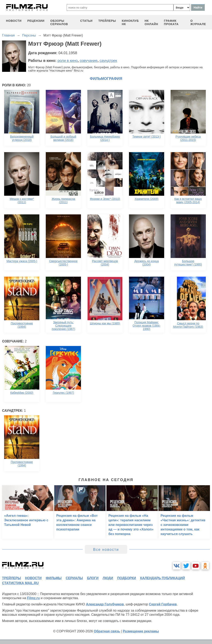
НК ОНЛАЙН (151, 22)
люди (108, 578)
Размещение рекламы (141, 631)
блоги (93, 578)
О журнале (198, 22)
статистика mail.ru (20, 583)
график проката (171, 22)
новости (14, 21)
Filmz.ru (33, 598)
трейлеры (107, 21)
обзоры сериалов (59, 22)
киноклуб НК (130, 22)
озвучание (89, 61)
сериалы (74, 578)
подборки (127, 578)
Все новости (106, 550)
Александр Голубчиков (105, 604)
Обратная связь (107, 631)
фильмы (54, 578)
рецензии (36, 21)
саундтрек (108, 61)
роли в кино (68, 61)
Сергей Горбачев (163, 604)
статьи (86, 21)
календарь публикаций (163, 578)
